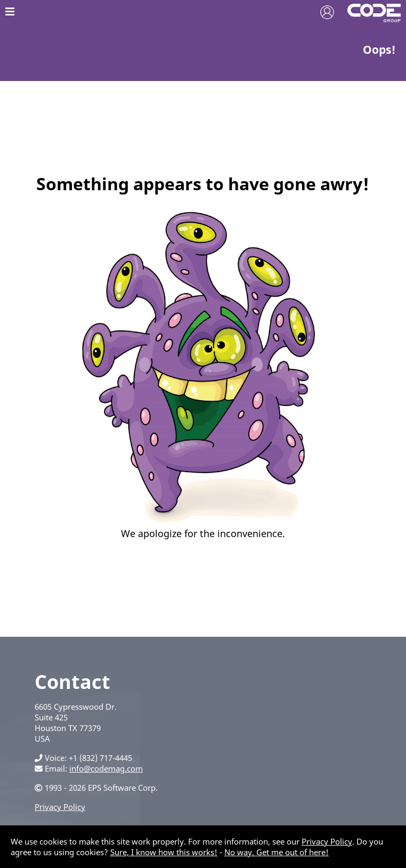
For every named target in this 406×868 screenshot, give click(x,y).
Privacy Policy (60, 807)
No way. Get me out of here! (277, 852)
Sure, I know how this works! (164, 852)
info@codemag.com (106, 768)
